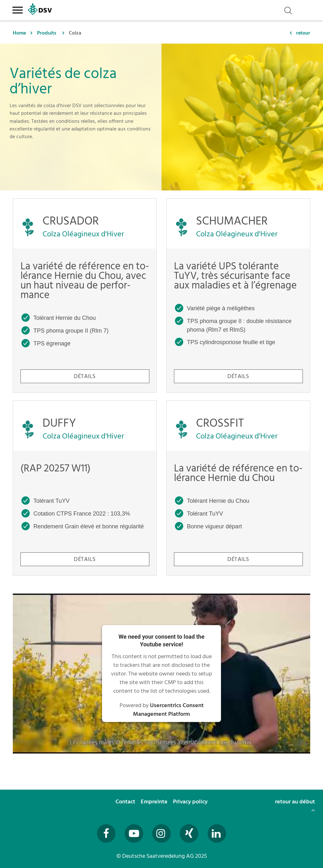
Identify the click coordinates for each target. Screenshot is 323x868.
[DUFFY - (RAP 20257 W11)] (85, 488)
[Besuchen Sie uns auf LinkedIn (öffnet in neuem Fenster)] (217, 833)
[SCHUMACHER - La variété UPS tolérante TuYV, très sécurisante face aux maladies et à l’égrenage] (238, 296)
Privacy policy (191, 802)
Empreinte (155, 802)
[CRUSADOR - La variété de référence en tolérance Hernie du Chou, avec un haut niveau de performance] (85, 296)
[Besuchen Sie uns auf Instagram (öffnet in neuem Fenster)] (161, 833)
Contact (126, 802)
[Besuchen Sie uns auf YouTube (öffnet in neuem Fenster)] (134, 833)
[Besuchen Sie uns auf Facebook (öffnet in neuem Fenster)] (106, 833)
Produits (47, 33)
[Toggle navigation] (17, 9)
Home (19, 33)
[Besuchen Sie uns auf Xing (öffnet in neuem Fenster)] (189, 833)
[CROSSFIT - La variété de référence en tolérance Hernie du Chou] (238, 488)
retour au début (295, 805)
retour (303, 33)
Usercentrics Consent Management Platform (168, 710)
